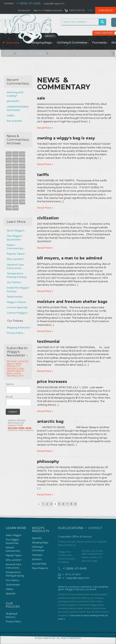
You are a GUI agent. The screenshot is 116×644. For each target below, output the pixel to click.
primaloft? (13, 101)
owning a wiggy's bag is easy (66, 138)
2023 (23, 154)
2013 (9, 178)
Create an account (53, 10)
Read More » (45, 128)
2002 (23, 196)
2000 (16, 202)
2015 (16, 172)
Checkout (106, 10)
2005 (23, 190)
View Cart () (77, 10)
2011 (23, 178)
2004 (9, 196)
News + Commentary (31, 53)
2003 (16, 196)
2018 (16, 166)
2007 (9, 190)
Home (9, 53)
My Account (24, 10)
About (50, 36)
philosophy (48, 461)
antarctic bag (50, 421)
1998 (9, 208)
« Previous (39, 504)
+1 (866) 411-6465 (28, 3)
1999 (23, 202)
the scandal (14, 121)
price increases (52, 382)
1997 (16, 208)
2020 (23, 160)
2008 (23, 184)
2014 (23, 172)
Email (9, 397)
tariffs (10, 116)
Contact (9, 3)
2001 (9, 202)
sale (41, 98)
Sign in (37, 10)
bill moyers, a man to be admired (70, 258)
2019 (9, 166)
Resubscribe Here (21, 429)
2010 (9, 184)
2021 (16, 160)
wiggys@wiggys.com (78, 578)
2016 (9, 172)
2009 (16, 184)
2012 (16, 178)
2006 (16, 190)
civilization (48, 218)
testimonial (48, 341)
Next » (79, 504)
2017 (23, 166)
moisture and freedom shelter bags (72, 302)
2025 (9, 154)
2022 (9, 160)
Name (10, 384)
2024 (16, 154)
